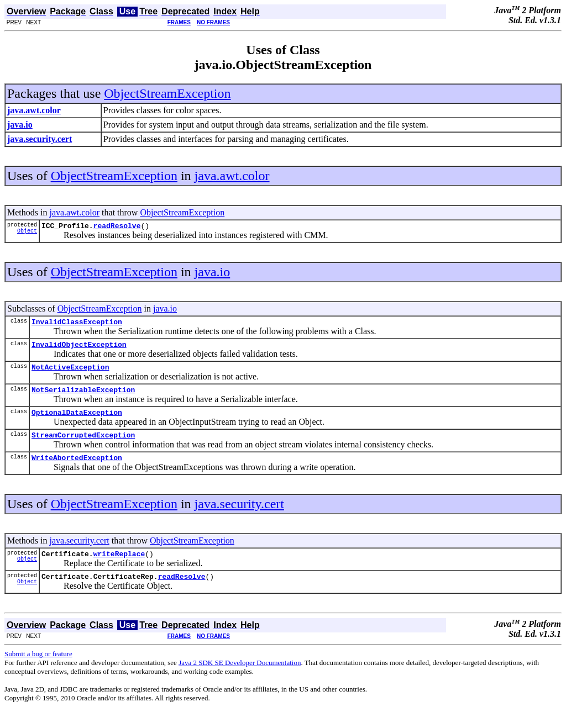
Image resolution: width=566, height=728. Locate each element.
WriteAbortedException (77, 471)
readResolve (117, 227)
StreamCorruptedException (83, 446)
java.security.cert (239, 517)
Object (27, 234)
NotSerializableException (83, 398)
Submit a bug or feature (38, 670)
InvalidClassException (77, 325)
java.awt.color (232, 176)
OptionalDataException (77, 422)
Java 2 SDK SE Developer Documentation (240, 679)
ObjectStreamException (167, 93)
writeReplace (119, 568)
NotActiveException (70, 373)
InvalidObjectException (79, 349)
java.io (213, 273)
